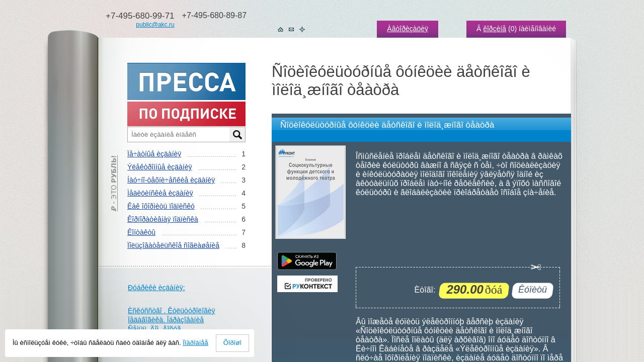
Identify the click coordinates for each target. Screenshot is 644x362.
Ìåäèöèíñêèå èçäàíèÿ (160, 193)
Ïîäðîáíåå (195, 343)
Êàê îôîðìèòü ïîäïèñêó (161, 206)
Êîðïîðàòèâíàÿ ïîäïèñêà (163, 219)
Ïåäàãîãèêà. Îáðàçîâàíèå (166, 320)
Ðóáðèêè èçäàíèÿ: (156, 288)
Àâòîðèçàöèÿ (408, 29)
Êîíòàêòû (141, 232)
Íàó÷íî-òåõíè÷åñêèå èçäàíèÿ (171, 180)
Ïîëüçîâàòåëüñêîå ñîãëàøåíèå (173, 245)
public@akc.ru (155, 25)
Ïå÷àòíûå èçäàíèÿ (154, 154)
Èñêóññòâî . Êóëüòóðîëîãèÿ (172, 311)
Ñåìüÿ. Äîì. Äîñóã (154, 329)
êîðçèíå (495, 29)
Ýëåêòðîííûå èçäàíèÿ (159, 167)
